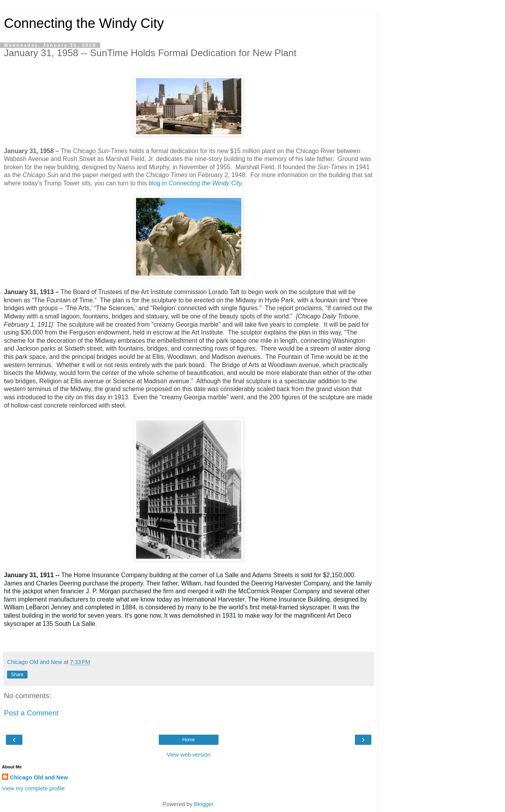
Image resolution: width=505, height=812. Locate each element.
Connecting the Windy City (84, 23)
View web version (189, 755)
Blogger (204, 804)
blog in (195, 183)
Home (189, 740)
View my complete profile (33, 788)
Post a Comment (31, 713)
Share (17, 675)
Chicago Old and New (39, 777)
